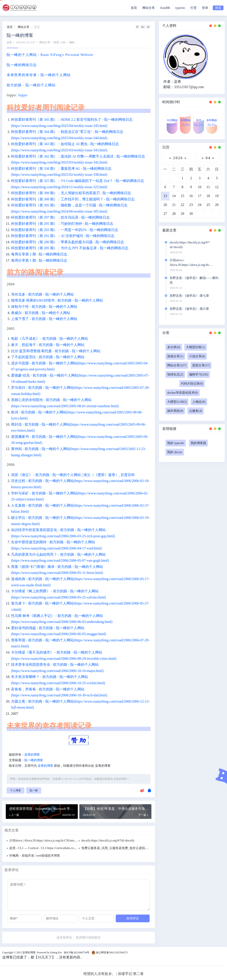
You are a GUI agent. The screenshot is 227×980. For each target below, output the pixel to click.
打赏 (194, 8)
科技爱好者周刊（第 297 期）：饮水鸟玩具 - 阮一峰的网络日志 (60, 217)
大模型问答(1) (196, 347)
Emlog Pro (56, 952)
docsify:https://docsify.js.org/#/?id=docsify (108, 841)
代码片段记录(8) (192, 384)
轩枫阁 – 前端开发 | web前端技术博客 (35, 856)
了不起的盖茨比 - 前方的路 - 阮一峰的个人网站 (48, 357)
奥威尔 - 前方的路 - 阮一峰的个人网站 (41, 313)
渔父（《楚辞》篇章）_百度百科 (109, 475)
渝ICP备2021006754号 (77, 952)
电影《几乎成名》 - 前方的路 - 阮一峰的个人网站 (50, 339)
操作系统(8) (175, 411)
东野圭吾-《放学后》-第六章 (189, 309)
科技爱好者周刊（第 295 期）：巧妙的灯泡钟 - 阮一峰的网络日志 (62, 224)
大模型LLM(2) (177, 402)
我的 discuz (175, 452)
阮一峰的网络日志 (22, 65)
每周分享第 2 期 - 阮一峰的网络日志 (39, 254)
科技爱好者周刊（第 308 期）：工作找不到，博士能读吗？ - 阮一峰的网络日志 (73, 199)
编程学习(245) (199, 374)
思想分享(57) (201, 365)
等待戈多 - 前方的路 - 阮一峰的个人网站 (42, 294)
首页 (134, 8)
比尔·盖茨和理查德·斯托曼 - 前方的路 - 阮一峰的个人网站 (56, 351)
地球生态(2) (175, 374)
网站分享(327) (177, 365)
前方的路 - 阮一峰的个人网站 (31, 85)
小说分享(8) (197, 356)
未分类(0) (174, 347)
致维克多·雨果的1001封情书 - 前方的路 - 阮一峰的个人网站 (57, 300)
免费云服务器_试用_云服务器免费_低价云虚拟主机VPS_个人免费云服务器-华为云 (137, 848)
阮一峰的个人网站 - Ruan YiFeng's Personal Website (50, 55)
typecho (180, 8)
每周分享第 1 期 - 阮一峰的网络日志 (39, 260)
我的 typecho (176, 443)
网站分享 (149, 8)
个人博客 (16, 790)
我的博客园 (198, 443)
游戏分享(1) (175, 356)
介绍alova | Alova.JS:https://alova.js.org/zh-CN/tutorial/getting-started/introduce (60, 841)
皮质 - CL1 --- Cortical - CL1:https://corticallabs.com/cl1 (45, 848)
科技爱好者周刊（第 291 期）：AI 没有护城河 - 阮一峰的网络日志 (63, 236)
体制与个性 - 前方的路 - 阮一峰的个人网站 (44, 307)
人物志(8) (199, 402)
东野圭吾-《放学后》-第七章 (189, 296)
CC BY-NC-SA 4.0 (71, 779)
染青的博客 (32, 755)
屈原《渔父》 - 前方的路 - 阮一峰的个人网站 (46, 475)
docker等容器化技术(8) (182, 393)
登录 (205, 8)
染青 (9, 42)
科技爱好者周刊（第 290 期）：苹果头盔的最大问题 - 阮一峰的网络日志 (68, 242)
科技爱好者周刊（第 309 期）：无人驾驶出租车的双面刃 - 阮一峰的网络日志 (71, 193)
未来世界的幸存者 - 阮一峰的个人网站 (39, 75)
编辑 (72, 42)
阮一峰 (34, 790)
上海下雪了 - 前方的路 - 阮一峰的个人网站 (44, 319)
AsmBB (165, 8)
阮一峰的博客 (34, 760)
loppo (23, 95)
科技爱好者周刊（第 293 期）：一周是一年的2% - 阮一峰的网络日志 (65, 230)
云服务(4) (196, 411)
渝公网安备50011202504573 (112, 952)
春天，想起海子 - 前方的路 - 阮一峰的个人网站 (48, 345)
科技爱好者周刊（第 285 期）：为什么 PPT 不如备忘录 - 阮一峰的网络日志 (70, 248)
